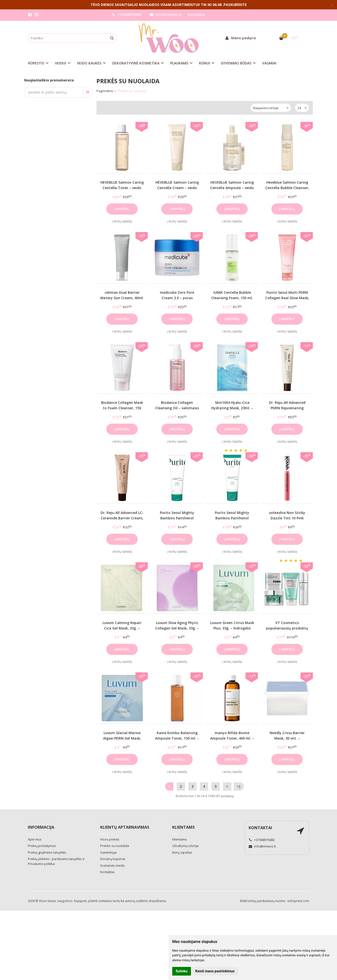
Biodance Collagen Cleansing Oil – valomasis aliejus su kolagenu (177, 408)
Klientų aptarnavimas (125, 827)
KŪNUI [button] (205, 63)
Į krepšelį (122, 209)
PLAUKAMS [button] (179, 63)
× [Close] (332, 5)
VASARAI (269, 63)
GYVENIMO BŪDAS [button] (236, 63)
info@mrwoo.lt (166, 14)
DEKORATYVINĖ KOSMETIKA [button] (136, 63)
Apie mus (35, 839)
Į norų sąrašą (122, 221)
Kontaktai (196, 14)
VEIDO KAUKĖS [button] (89, 63)
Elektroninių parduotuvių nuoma (262, 901)
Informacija (41, 827)
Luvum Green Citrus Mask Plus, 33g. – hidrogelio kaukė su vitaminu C (232, 628)
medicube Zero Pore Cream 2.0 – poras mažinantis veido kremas (177, 298)
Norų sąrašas (182, 852)
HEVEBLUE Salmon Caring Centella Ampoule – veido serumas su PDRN (232, 188)
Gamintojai (108, 852)
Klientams (183, 827)
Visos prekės (110, 839)
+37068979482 (127, 14)
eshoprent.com (298, 901)
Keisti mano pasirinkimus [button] (215, 971)
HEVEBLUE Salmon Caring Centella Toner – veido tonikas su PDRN (122, 188)
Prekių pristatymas (42, 846)
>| (239, 786)
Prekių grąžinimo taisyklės (47, 852)
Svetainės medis (112, 865)
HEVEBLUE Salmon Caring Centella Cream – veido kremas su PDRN (177, 188)
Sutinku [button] (182, 971)
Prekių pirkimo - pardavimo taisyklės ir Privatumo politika (56, 861)
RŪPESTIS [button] (36, 63)
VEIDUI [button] (61, 63)
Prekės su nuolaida (115, 846)
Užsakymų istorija (185, 846)
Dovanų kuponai (113, 859)
